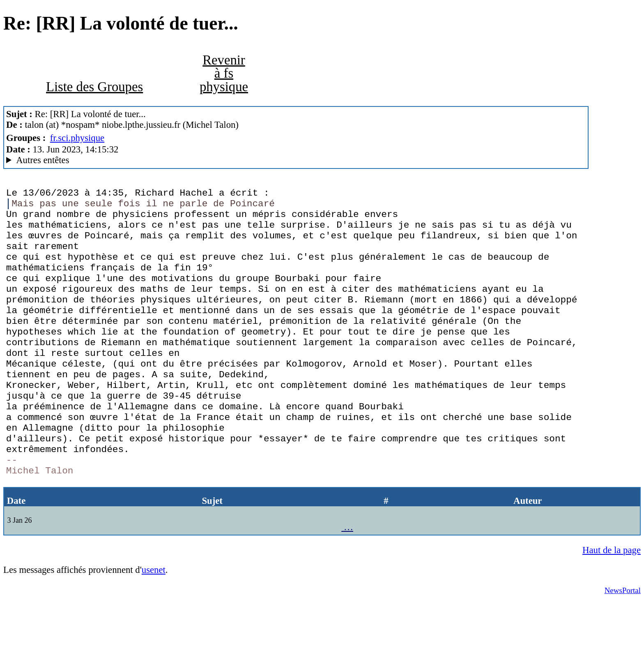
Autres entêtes (43, 160)
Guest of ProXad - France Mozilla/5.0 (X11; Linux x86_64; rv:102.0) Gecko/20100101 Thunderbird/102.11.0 (296, 160)
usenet (154, 627)
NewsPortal (623, 648)
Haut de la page (612, 608)
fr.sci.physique (77, 138)
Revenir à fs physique (224, 73)
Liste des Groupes (94, 87)
